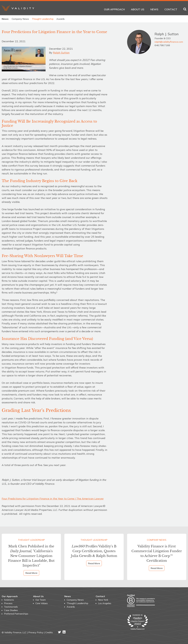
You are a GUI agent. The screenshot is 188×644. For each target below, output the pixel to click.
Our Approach (114, 9)
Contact (171, 9)
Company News (20, 19)
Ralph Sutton (61, 53)
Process (8, 603)
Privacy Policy (36, 632)
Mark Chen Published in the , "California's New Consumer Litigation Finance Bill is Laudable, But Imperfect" (31, 556)
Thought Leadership (43, 19)
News (154, 9)
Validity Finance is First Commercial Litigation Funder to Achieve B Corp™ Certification (157, 553)
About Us (138, 9)
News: (5, 19)
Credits (49, 632)
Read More (31, 573)
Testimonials (11, 607)
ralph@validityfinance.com (169, 42)
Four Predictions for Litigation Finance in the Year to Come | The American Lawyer (53, 499)
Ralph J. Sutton (167, 34)
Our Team (41, 600)
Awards (61, 19)
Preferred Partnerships (16, 614)
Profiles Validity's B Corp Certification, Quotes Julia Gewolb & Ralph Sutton (94, 551)
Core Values (42, 603)
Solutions (9, 600)
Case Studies (11, 610)
